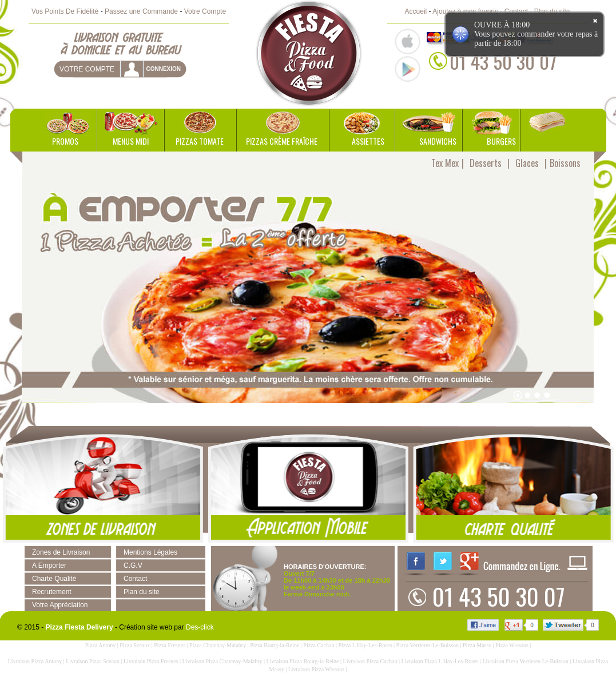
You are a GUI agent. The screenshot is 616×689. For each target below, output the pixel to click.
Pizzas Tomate (200, 141)
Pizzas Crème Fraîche (282, 141)
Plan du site (142, 592)
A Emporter (49, 565)
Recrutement (52, 592)
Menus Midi (131, 141)
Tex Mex (445, 163)
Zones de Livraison (61, 552)
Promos (65, 141)
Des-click (200, 627)
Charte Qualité (54, 579)
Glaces (527, 163)
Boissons (565, 163)
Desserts (486, 163)
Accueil (416, 11)
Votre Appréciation (60, 605)
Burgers (501, 141)
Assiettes (368, 141)
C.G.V (133, 565)
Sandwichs (438, 141)
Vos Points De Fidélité (65, 11)
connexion (163, 69)
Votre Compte (205, 11)
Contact (135, 579)
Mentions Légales (150, 552)
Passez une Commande (141, 11)
